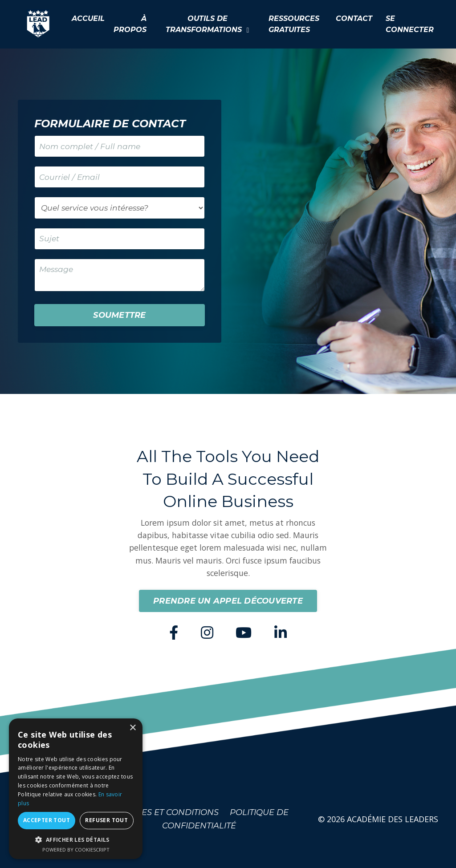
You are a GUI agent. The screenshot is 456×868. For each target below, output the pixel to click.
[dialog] (76, 789)
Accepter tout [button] (47, 820)
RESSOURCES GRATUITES (294, 24)
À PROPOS (130, 24)
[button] (76, 840)
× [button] (132, 728)
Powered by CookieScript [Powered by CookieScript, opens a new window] (76, 850)
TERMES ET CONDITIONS (169, 819)
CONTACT (354, 18)
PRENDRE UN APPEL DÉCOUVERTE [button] (228, 607)
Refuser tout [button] (106, 820)
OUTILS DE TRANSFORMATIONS (207, 24)
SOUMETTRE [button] (119, 319)
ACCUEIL (88, 18)
